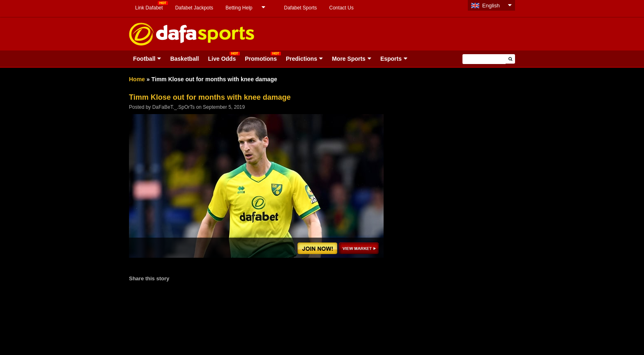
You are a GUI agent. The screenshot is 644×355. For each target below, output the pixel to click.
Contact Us (342, 8)
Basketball (184, 59)
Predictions (301, 59)
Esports (391, 59)
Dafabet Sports (300, 8)
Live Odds (222, 59)
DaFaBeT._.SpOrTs (174, 107)
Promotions (261, 59)
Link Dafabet (149, 8)
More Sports (349, 59)
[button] (510, 59)
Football (144, 59)
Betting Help (239, 8)
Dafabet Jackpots (194, 8)
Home (137, 79)
